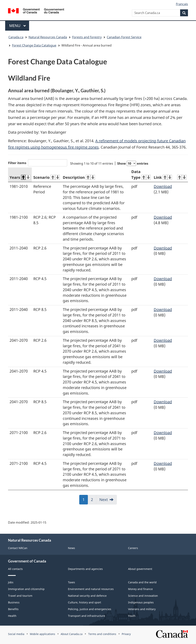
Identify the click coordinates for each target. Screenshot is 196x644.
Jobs (11, 582)
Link (163, 177)
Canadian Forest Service (124, 37)
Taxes (71, 582)
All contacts (15, 569)
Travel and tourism (20, 596)
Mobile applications (42, 634)
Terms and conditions (102, 634)
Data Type (141, 175)
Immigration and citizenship (26, 589)
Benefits (13, 609)
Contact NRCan (18, 548)
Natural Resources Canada (48, 37)
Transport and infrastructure (87, 616)
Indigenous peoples (141, 602)
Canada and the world (142, 582)
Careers (133, 548)
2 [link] (94, 501)
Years (20, 177)
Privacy (126, 634)
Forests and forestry (87, 37)
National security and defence (87, 596)
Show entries (133, 163)
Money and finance (140, 589)
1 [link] (85, 501)
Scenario (47, 177)
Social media (16, 634)
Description (79, 177)
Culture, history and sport (85, 602)
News (71, 548)
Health (12, 616)
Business (14, 602)
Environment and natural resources (91, 589)
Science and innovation (143, 596)
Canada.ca (16, 37)
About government (140, 569)
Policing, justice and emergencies (90, 609)
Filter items (38, 163)
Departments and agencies (85, 569)
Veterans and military (142, 609)
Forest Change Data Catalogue (34, 45)
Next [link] (104, 500)
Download (163, 186)
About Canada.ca (72, 634)
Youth (132, 616)
